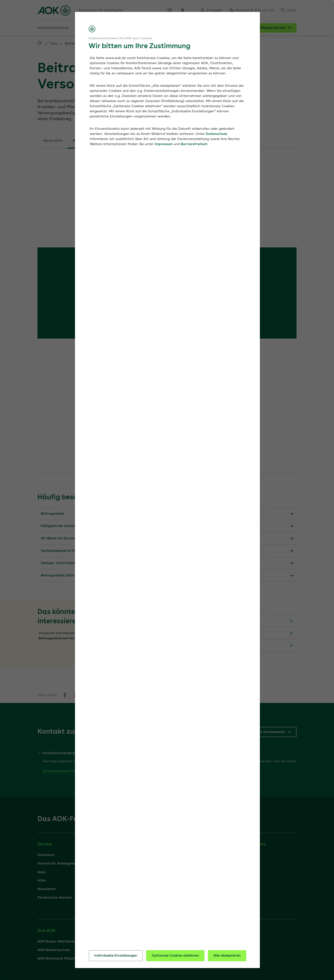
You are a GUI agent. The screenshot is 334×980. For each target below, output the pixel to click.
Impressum (164, 144)
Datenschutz (216, 134)
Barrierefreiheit (194, 144)
